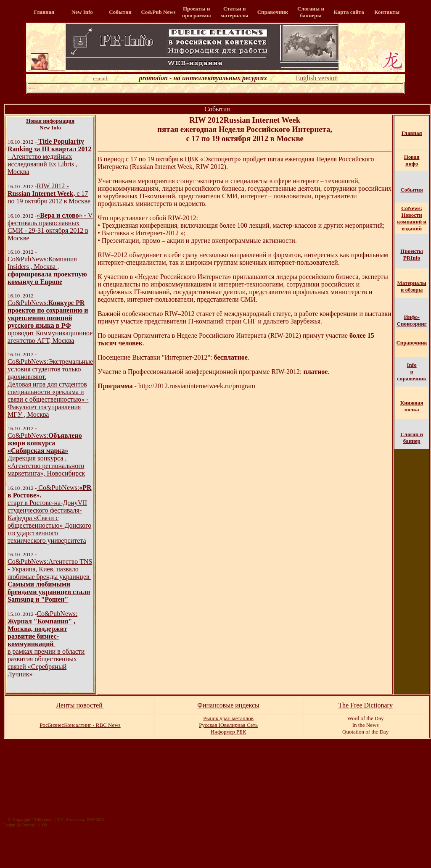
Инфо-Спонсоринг (412, 320)
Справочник (412, 343)
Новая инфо (412, 160)
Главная (412, 133)
